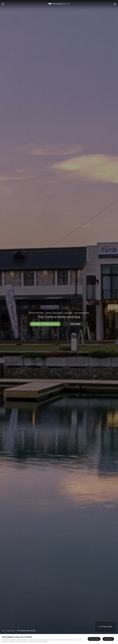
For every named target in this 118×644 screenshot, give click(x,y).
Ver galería (75, 324)
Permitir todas (94, 639)
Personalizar (108, 639)
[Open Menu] (3, 4)
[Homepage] (3, 631)
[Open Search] (115, 4)
